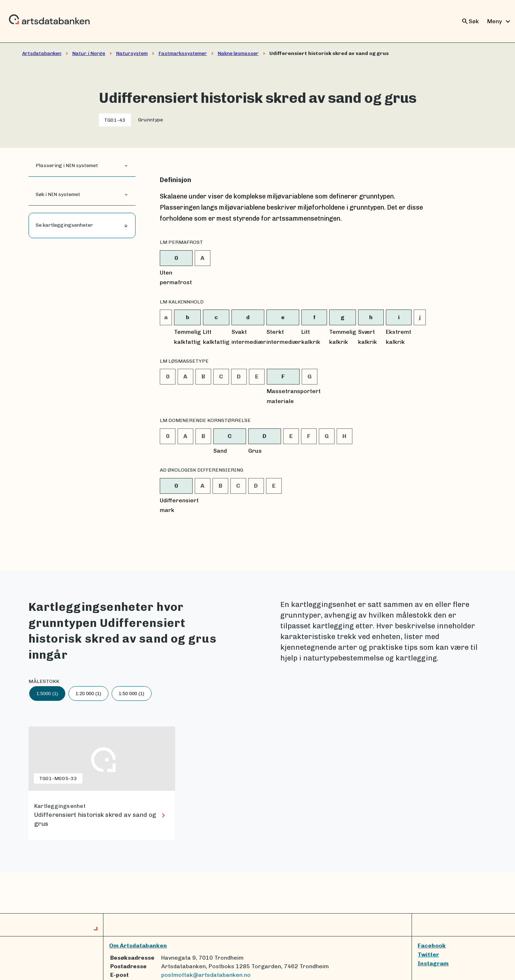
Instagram (433, 963)
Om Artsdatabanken (138, 946)
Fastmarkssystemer (183, 53)
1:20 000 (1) (88, 693)
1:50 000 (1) (132, 693)
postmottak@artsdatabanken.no (206, 975)
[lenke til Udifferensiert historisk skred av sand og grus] (102, 783)
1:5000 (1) (47, 693)
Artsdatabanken (42, 53)
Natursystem (132, 53)
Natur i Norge (89, 53)
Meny (500, 21)
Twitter (428, 954)
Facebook (432, 946)
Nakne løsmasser (238, 53)
